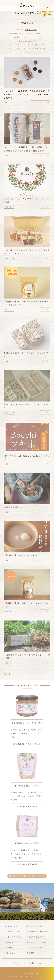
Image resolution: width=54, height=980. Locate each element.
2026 (11, 45)
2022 (44, 45)
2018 (36, 48)
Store (49, 8)
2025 (20, 45)
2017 (44, 48)
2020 (20, 48)
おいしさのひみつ (34, 37)
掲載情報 (14, 33)
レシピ (20, 30)
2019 (28, 48)
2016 (24, 52)
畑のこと (41, 33)
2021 (11, 48)
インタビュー (28, 33)
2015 (32, 52)
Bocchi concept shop (28, 41)
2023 (36, 45)
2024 (28, 45)
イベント (44, 30)
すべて (10, 30)
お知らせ (18, 37)
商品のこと (32, 30)
